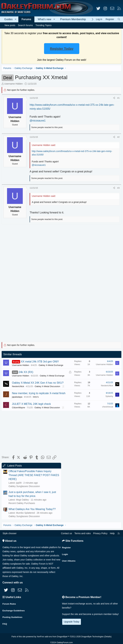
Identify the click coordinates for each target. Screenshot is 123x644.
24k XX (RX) (26, 372)
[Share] (114, 98)
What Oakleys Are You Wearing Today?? (32, 509)
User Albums (69, 560)
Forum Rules (9, 603)
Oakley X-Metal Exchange (51, 365)
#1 (118, 98)
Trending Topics (43, 25)
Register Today (62, 49)
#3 (118, 188)
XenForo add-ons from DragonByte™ (53, 635)
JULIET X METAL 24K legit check (31, 404)
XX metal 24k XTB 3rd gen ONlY (40, 362)
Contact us (66, 533)
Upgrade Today (72, 622)
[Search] (119, 19)
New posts (10, 25)
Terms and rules (83, 533)
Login (65, 553)
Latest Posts (15, 466)
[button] (16, 19)
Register (67, 547)
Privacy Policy (100, 533)
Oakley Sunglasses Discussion (24, 486)
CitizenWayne (19, 408)
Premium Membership (73, 19)
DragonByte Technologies (92, 635)
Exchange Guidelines (14, 610)
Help (112, 533)
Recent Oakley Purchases (22, 503)
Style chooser (10, 533)
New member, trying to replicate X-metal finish (39, 393)
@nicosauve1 (38, 121)
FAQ (5, 622)
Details (108, 635)
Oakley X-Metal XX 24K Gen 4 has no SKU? (38, 383)
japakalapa (17, 397)
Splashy (109, 396)
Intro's (36, 397)
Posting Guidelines (13, 616)
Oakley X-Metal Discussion (47, 386)
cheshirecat (108, 407)
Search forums (25, 25)
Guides (8, 19)
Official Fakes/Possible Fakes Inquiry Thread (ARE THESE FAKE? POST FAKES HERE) (34, 475)
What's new (44, 19)
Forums (26, 19)
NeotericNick (18, 386)
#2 (118, 137)
